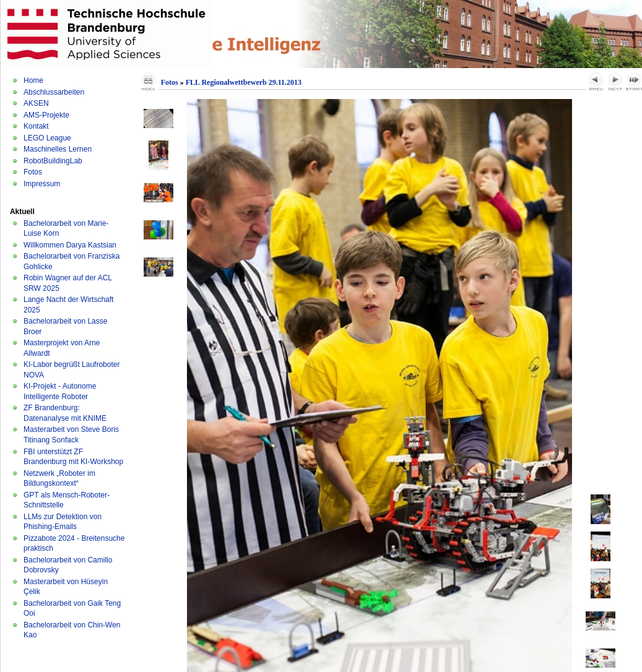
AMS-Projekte (46, 115)
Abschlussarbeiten (54, 92)
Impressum (42, 184)
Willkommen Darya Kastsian (70, 245)
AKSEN (36, 103)
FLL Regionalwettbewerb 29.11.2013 (244, 82)
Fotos (33, 172)
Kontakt (36, 126)
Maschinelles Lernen (58, 149)
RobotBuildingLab (53, 161)
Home (33, 80)
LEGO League (47, 138)
